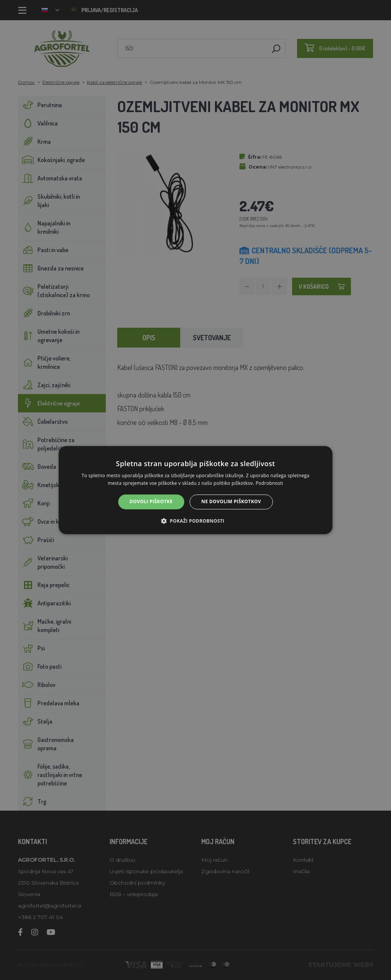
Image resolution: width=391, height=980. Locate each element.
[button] (195, 521)
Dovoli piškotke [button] (151, 502)
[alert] (195, 490)
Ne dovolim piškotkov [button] (231, 502)
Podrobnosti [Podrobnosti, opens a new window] (269, 483)
